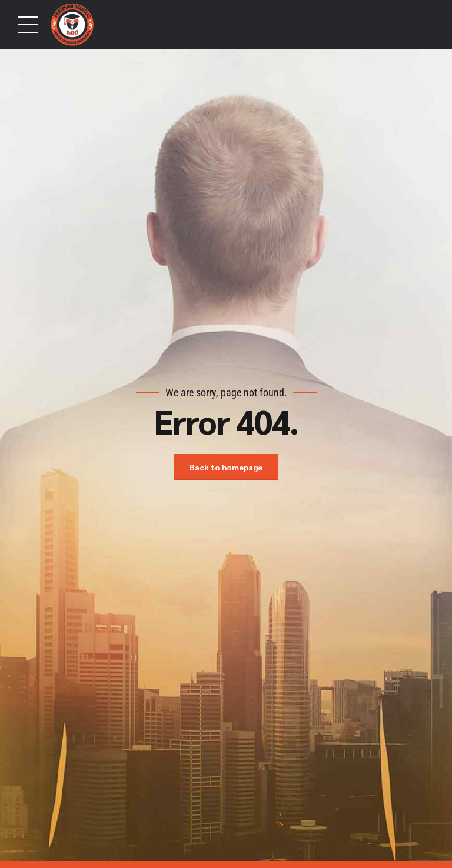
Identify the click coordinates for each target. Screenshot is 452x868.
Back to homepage (226, 467)
